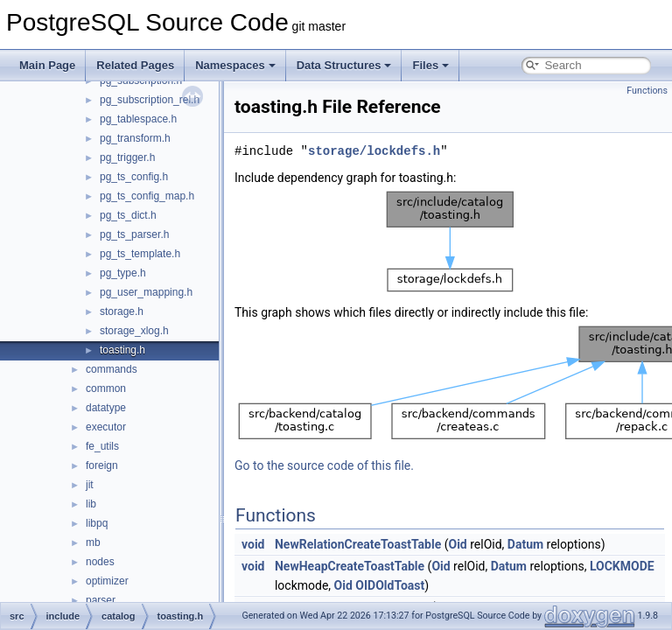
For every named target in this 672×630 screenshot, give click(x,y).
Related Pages (135, 65)
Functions (647, 91)
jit (90, 485)
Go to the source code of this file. (324, 465)
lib (91, 504)
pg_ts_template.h (140, 254)
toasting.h (122, 350)
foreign (102, 465)
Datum (525, 544)
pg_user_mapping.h (146, 292)
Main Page (47, 65)
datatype (106, 408)
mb (93, 542)
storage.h (122, 311)
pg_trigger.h (127, 157)
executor (106, 427)
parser (101, 600)
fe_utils (102, 446)
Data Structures (344, 65)
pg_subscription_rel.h (150, 100)
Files (430, 65)
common (106, 388)
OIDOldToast (390, 585)
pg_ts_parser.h (134, 234)
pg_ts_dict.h (128, 215)
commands (112, 369)
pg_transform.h (135, 138)
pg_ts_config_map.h (147, 196)
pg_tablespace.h (138, 119)
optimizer (107, 581)
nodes (100, 562)
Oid (457, 544)
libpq (97, 523)
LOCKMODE (622, 566)
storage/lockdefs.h (374, 151)
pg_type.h (123, 273)
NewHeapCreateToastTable (350, 566)
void (253, 544)
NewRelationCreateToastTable (358, 544)
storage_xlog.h (134, 331)
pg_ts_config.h (134, 177)
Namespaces (235, 65)
